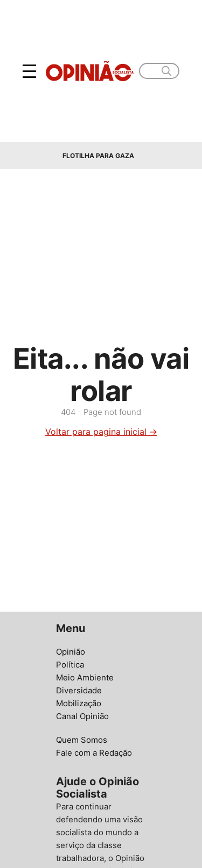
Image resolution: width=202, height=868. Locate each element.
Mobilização (79, 703)
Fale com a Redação (94, 753)
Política (70, 665)
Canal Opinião (82, 716)
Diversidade (79, 690)
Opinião (71, 652)
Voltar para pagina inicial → (101, 432)
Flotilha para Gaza (98, 156)
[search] (166, 71)
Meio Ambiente (85, 677)
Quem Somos (82, 740)
